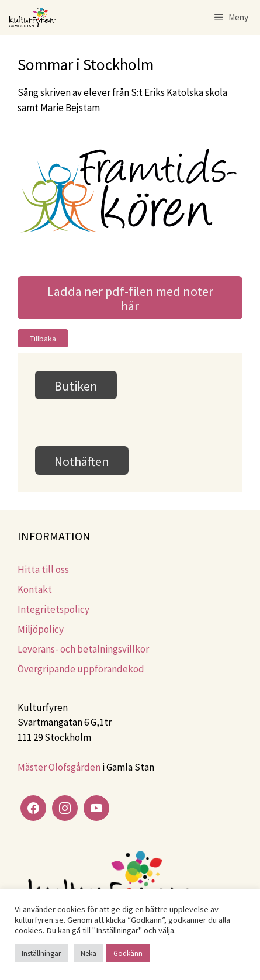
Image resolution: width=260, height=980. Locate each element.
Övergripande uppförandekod (81, 669)
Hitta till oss (43, 570)
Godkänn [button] (128, 953)
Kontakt (35, 589)
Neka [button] (89, 953)
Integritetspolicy (53, 609)
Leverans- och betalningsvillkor (83, 649)
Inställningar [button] (41, 953)
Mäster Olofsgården (59, 767)
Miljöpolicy (41, 629)
